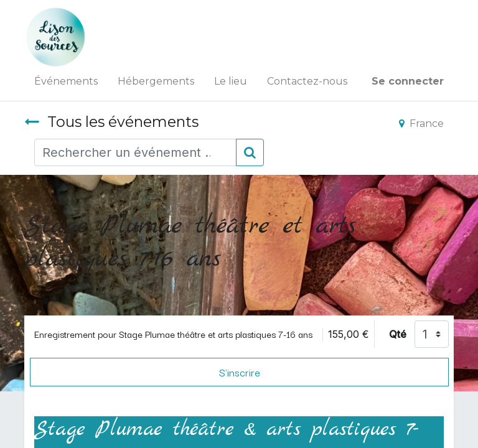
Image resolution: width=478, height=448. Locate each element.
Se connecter (408, 81)
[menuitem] (66, 82)
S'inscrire (240, 372)
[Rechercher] (250, 152)
